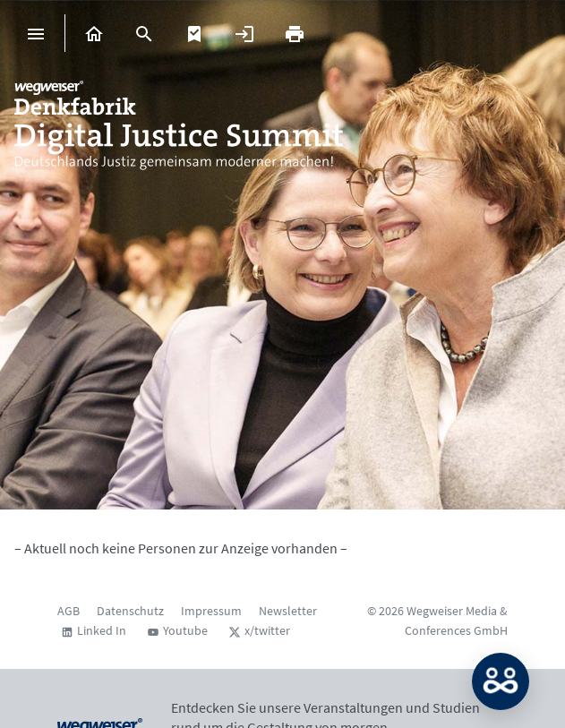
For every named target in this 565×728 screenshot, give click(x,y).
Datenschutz (130, 611)
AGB (68, 611)
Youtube (185, 630)
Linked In (102, 630)
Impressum (211, 611)
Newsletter (288, 611)
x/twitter (267, 630)
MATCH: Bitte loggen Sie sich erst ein (501, 681)
